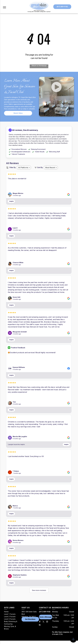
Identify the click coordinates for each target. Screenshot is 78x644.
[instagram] (47, 622)
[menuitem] (12, 612)
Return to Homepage (39, 66)
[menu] (4, 7)
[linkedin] (40, 625)
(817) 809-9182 (45, 612)
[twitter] (43, 622)
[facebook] (40, 622)
